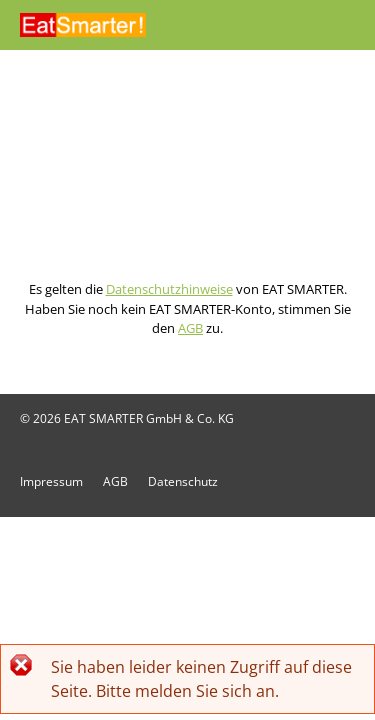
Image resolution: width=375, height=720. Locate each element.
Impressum (51, 481)
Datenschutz (183, 481)
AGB (190, 328)
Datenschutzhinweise (169, 289)
